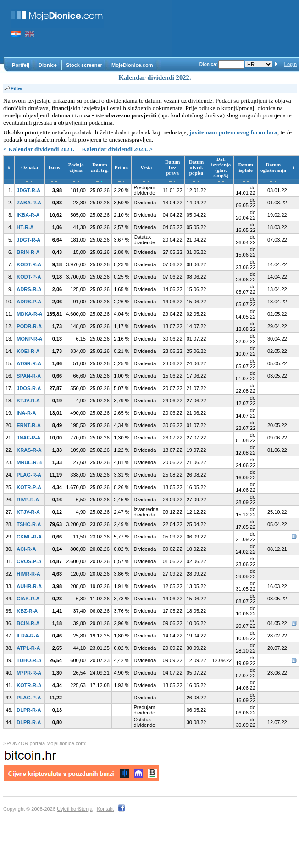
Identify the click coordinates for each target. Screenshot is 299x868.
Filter (13, 88)
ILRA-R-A (28, 636)
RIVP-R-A (28, 500)
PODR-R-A (29, 326)
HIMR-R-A (28, 574)
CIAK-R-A (28, 599)
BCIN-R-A (28, 623)
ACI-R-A (26, 549)
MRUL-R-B (29, 462)
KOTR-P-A (29, 487)
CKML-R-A (29, 537)
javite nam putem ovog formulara (233, 132)
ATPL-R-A (28, 648)
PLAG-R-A (29, 475)
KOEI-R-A (28, 351)
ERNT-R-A (29, 425)
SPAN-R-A (29, 376)
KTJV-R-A (28, 401)
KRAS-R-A (29, 450)
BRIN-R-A (28, 252)
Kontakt (105, 809)
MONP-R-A (29, 339)
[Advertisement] (142, 29)
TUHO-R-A (29, 660)
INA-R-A (26, 413)
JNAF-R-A (28, 438)
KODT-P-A (29, 277)
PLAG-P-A (29, 698)
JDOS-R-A (29, 388)
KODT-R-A (29, 264)
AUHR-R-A (29, 586)
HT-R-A (25, 227)
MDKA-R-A (29, 314)
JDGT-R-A (28, 190)
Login (291, 64)
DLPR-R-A (29, 710)
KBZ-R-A (27, 611)
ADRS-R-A (29, 289)
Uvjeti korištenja (75, 809)
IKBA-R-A (28, 215)
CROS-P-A (29, 561)
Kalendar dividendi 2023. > (117, 149)
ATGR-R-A (29, 363)
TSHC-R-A (29, 524)
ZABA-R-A (29, 203)
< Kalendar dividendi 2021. (39, 149)
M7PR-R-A (29, 673)
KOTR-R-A (29, 685)
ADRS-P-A (29, 302)
